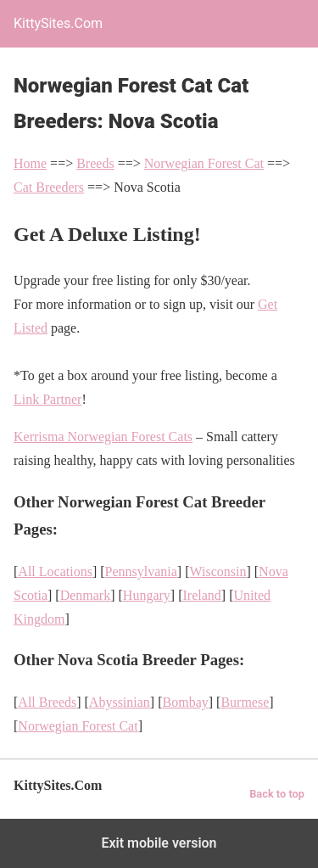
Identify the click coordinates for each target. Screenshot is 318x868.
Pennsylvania (141, 571)
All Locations (55, 571)
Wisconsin (218, 571)
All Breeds (47, 702)
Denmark (86, 595)
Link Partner (47, 399)
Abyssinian (120, 702)
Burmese (245, 702)
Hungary (147, 595)
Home (30, 163)
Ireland (201, 595)
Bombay (186, 702)
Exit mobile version (159, 843)
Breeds (95, 163)
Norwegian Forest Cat (204, 163)
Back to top (277, 794)
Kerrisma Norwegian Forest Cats (103, 437)
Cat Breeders (49, 187)
